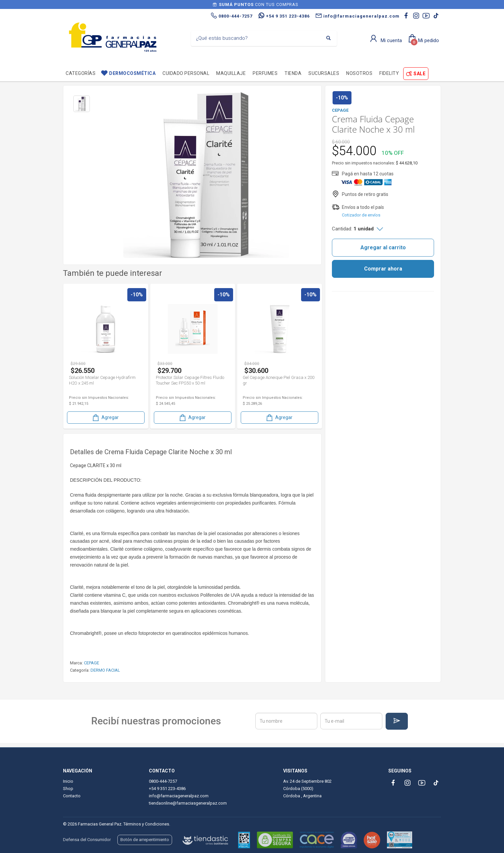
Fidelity (389, 73)
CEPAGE (92, 663)
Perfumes (265, 73)
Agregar (105, 418)
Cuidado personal (186, 73)
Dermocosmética (132, 73)
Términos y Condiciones (146, 824)
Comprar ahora (383, 269)
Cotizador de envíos (361, 215)
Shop (68, 789)
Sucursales (324, 73)
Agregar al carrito (383, 247)
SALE (419, 74)
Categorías (81, 73)
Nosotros (359, 73)
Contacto (72, 796)
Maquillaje (231, 73)
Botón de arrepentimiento (145, 840)
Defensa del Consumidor (87, 840)
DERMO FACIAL (105, 670)
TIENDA (293, 73)
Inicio (68, 781)
